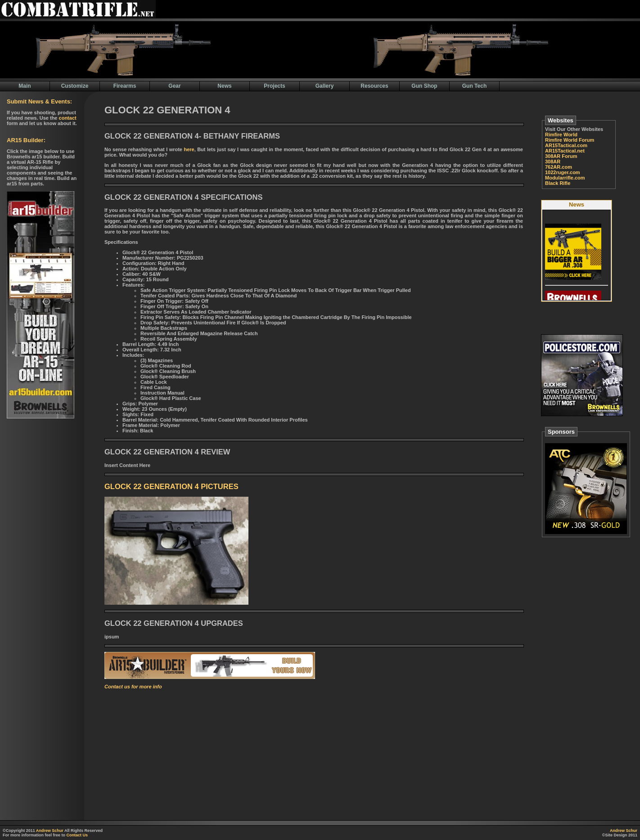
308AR (553, 162)
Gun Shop (424, 86)
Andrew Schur (50, 831)
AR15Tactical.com (566, 145)
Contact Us (77, 835)
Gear (174, 86)
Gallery (325, 86)
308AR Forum (561, 156)
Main (25, 86)
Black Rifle (558, 183)
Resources (374, 86)
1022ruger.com (563, 172)
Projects (274, 86)
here (189, 149)
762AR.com (559, 167)
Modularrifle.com (565, 178)
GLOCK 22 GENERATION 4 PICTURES (171, 486)
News (224, 86)
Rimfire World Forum (570, 140)
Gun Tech (474, 86)
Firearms (125, 86)
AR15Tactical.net (565, 151)
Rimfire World (561, 135)
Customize (75, 86)
